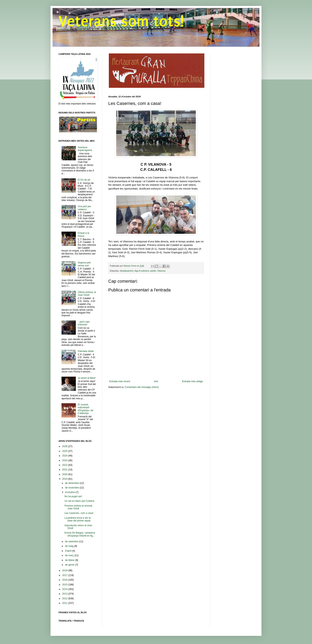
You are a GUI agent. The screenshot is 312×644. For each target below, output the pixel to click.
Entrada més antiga (192, 381)
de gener (70, 565)
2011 (65, 603)
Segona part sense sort (84, 264)
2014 (65, 589)
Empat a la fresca (83, 234)
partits (153, 271)
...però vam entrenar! (84, 323)
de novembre (72, 488)
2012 (65, 599)
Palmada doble (86, 351)
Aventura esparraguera (85, 149)
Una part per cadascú (84, 208)
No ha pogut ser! (73, 496)
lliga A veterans (142, 271)
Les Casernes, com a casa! (79, 513)
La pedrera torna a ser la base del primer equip (78, 519)
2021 (65, 470)
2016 (65, 580)
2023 (65, 460)
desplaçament (127, 271)
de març (70, 555)
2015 (65, 585)
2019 (65, 479)
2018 (65, 571)
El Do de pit (84, 180)
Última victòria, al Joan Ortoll (87, 294)
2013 (65, 594)
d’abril (69, 551)
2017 (65, 575)
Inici (156, 381)
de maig (70, 546)
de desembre (72, 483)
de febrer (70, 560)
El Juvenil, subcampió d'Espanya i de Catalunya (86, 409)
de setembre (72, 542)
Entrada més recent (120, 381)
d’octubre (70, 492)
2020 (65, 474)
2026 (65, 446)
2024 (65, 456)
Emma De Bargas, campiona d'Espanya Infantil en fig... (80, 534)
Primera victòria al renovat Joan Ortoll (78, 507)
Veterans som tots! (121, 21)
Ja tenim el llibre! (87, 378)
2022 (65, 465)
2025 (65, 451)
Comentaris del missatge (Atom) (142, 387)
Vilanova (161, 271)
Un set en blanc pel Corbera (79, 501)
